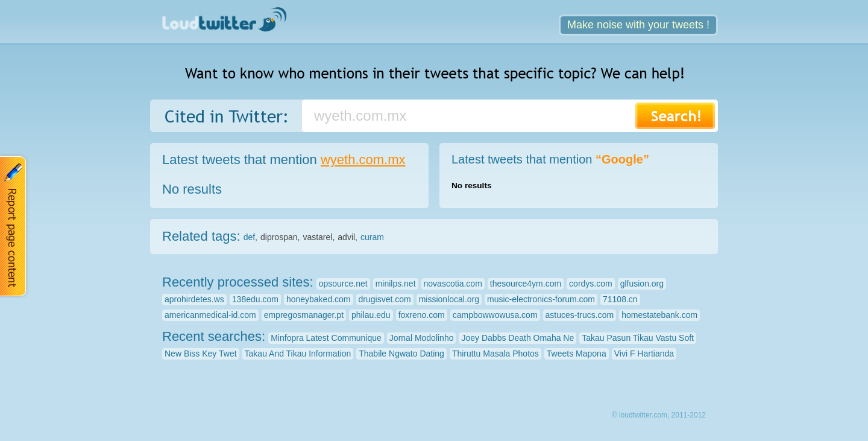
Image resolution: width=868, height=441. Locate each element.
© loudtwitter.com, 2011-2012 (659, 415)
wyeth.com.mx (363, 160)
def (249, 237)
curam (372, 237)
